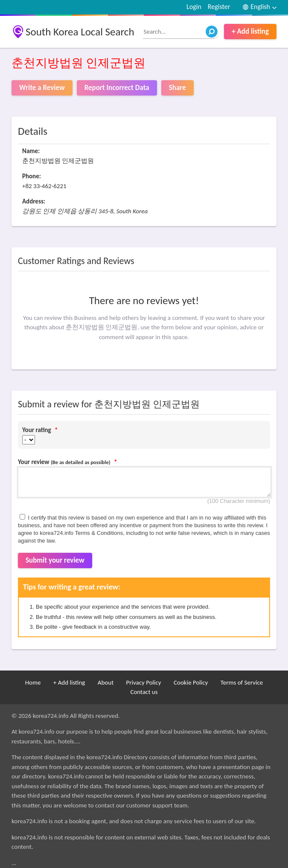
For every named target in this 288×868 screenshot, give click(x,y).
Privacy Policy (144, 682)
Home (33, 682)
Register (219, 7)
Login (194, 7)
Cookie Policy (191, 682)
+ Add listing (250, 31)
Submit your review (55, 560)
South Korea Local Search (80, 32)
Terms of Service (242, 682)
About (106, 682)
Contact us (144, 692)
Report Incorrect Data (117, 88)
